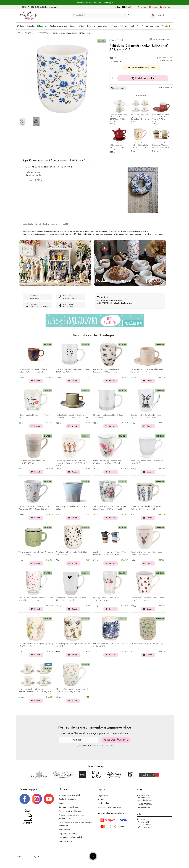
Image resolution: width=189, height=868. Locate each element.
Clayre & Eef (116, 40)
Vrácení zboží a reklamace (70, 811)
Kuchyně (38, 224)
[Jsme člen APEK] (28, 817)
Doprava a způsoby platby (70, 795)
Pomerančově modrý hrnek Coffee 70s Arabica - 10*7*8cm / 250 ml (33, 371)
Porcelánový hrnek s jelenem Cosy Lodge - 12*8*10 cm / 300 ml (147, 553)
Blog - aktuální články (67, 833)
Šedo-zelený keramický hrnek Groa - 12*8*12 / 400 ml (32, 462)
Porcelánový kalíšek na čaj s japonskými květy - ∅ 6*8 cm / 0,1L (36, 645)
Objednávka (167, 7)
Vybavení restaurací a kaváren (71, 815)
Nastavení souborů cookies (109, 807)
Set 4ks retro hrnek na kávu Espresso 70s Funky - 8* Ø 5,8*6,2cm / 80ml (109, 553)
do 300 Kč (67, 224)
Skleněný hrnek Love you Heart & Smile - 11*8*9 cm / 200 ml (109, 416)
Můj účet (143, 7)
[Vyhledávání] (99, 15)
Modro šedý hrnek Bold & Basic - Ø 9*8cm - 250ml (73, 508)
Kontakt (61, 803)
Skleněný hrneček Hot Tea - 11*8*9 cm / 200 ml (34, 416)
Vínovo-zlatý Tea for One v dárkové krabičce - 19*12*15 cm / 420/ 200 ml (119, 146)
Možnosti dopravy (118, 88)
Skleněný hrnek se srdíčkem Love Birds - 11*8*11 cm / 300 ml (71, 599)
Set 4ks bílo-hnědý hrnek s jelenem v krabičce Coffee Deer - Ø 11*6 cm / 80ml (140, 118)
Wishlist (154, 7)
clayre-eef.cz (64, 837)
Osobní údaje (103, 803)
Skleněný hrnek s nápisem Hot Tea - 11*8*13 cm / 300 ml (107, 599)
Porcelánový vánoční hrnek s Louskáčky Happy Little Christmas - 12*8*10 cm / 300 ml (71, 463)
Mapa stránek (64, 830)
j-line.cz (62, 841)
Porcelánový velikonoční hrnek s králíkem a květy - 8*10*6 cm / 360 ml (140, 145)
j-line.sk (70, 841)
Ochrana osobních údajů (69, 807)
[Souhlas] (77, 746)
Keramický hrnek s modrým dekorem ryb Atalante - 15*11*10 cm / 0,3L (146, 508)
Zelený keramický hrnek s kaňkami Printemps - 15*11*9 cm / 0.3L (36, 553)
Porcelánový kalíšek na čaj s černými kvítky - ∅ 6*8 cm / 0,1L (73, 553)
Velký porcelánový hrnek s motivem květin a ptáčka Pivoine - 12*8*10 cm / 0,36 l (110, 508)
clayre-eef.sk (77, 837)
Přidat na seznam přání (162, 39)
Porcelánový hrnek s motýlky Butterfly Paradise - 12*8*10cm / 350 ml (107, 371)
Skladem (46, 224)
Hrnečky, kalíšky (27, 224)
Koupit (37, 381)
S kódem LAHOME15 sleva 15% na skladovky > (95, 2)
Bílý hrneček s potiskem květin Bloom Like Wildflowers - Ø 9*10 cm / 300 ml (34, 508)
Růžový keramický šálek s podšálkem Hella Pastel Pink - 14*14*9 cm (147, 371)
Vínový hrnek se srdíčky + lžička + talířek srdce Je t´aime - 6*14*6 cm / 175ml (161, 118)
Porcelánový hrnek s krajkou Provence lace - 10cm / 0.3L (147, 462)
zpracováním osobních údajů (102, 746)
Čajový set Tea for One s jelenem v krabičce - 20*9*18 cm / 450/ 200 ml (118, 118)
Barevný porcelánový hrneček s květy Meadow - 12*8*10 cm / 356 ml (107, 462)
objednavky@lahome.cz (123, 303)
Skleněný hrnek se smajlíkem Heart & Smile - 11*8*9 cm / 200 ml (73, 371)
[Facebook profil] (25, 799)
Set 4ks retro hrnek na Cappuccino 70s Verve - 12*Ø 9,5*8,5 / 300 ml (161, 145)
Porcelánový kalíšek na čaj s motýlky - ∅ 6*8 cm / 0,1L (73, 645)
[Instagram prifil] (37, 799)
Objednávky (103, 795)
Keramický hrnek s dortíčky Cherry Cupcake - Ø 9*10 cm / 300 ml (148, 599)
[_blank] (49, 799)
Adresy (101, 799)
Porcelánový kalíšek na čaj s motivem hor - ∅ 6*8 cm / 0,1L (110, 645)
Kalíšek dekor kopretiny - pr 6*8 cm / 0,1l (147, 644)
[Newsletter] (79, 740)
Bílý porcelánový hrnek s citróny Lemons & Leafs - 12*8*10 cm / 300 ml (72, 691)
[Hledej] (128, 15)
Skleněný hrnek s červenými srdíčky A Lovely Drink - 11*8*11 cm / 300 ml (36, 599)
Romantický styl (56, 224)
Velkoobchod (64, 819)
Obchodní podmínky (67, 799)
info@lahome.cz (52, 7)
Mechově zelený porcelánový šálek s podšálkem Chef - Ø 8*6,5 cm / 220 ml (72, 416)
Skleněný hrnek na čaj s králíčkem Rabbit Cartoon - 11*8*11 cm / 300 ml (146, 416)
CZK (124, 7)
